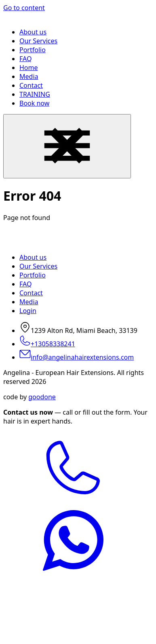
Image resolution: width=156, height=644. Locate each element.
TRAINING (35, 94)
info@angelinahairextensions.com (77, 357)
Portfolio (33, 50)
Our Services (38, 41)
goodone (42, 397)
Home (29, 68)
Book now (34, 103)
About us (33, 32)
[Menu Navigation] (67, 146)
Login (28, 311)
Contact (31, 85)
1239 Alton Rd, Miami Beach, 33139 (78, 330)
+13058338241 (47, 344)
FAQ (25, 59)
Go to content (24, 8)
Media (29, 76)
